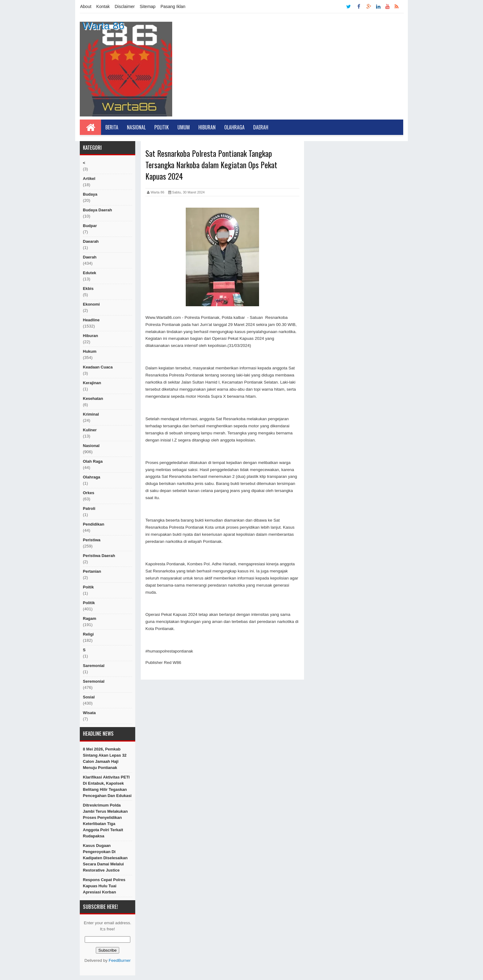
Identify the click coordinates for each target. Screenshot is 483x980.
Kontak (103, 6)
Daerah (261, 127)
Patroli (89, 508)
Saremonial (94, 666)
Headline (91, 320)
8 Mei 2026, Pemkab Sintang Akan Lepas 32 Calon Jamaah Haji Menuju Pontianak (105, 758)
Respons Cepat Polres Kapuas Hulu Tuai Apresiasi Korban (104, 886)
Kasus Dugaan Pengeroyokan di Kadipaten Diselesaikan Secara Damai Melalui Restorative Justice (105, 858)
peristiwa (92, 540)
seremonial (94, 681)
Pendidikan (93, 524)
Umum (184, 127)
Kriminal (91, 414)
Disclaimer (125, 6)
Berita (112, 127)
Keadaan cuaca (98, 367)
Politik (162, 127)
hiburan (90, 336)
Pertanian (92, 571)
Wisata (89, 713)
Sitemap (148, 6)
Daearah (91, 241)
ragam (89, 618)
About (86, 6)
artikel (89, 179)
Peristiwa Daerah (99, 556)
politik (89, 603)
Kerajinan (92, 383)
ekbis (88, 289)
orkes (89, 493)
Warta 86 (103, 26)
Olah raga (93, 461)
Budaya (90, 194)
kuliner (90, 430)
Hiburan (207, 127)
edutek (89, 273)
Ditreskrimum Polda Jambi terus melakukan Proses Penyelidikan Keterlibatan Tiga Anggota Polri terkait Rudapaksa (105, 821)
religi (88, 634)
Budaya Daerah (97, 210)
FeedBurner (120, 960)
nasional (91, 446)
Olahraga (234, 127)
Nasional (136, 127)
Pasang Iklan (173, 6)
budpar (90, 226)
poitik (88, 587)
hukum (90, 351)
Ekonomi (91, 304)
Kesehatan (93, 399)
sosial (89, 697)
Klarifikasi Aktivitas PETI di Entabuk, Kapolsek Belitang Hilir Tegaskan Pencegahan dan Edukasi (107, 786)
